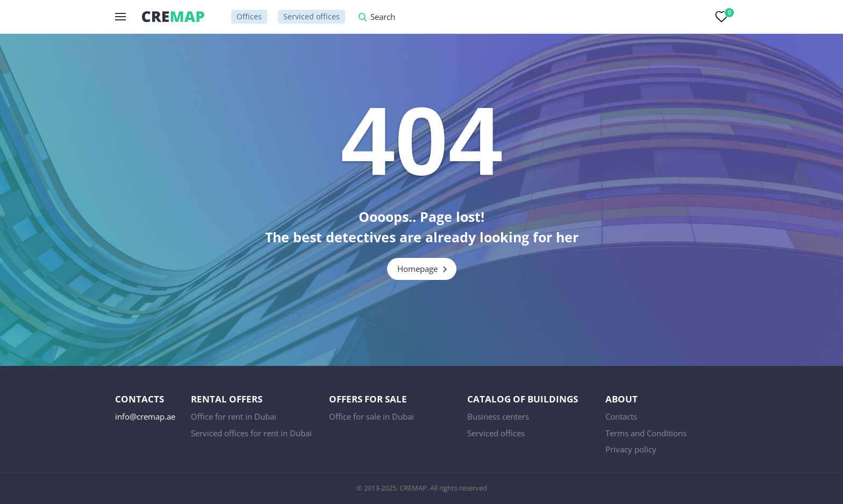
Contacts (621, 416)
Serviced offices (312, 16)
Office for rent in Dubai (234, 416)
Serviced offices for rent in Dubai (251, 433)
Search (383, 17)
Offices (249, 16)
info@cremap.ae (145, 416)
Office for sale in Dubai (372, 416)
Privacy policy (631, 449)
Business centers (498, 416)
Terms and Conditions (646, 433)
